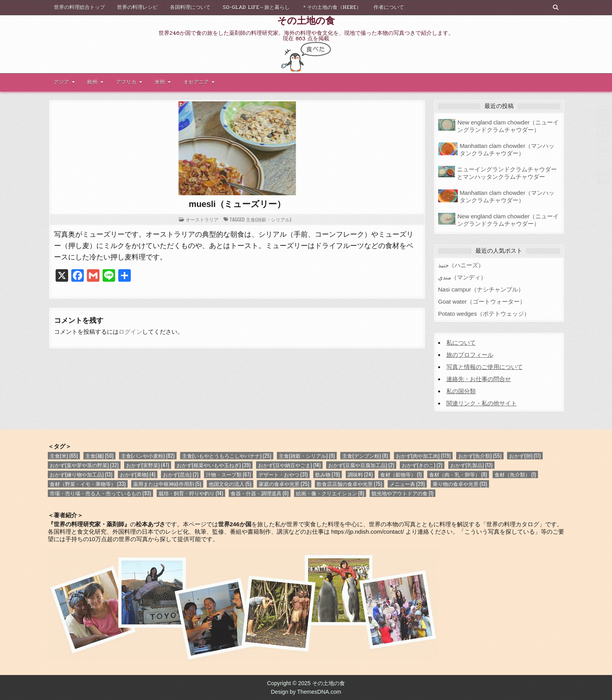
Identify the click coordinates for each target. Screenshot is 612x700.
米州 (160, 82)
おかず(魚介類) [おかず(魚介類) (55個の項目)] (480, 456)
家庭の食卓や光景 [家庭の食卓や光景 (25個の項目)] (284, 484)
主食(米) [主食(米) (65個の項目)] (64, 456)
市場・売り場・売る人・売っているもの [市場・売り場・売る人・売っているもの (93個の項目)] (100, 493)
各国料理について (190, 7)
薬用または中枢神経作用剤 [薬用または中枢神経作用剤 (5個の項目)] (167, 484)
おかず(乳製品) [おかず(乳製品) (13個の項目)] (471, 465)
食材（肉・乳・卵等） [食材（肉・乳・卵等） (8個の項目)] (458, 474)
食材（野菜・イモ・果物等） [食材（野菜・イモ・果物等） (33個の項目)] (88, 484)
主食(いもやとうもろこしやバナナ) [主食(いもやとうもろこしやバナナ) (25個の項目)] (227, 456)
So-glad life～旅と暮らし (256, 7)
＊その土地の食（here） (332, 7)
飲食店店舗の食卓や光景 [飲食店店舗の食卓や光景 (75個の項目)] (349, 484)
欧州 (92, 82)
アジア (61, 82)
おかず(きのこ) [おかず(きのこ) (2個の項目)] (422, 465)
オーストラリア (202, 219)
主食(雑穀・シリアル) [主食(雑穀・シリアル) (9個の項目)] (307, 456)
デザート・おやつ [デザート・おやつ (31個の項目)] (283, 474)
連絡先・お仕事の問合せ (479, 379)
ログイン (130, 332)
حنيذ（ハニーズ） (461, 265)
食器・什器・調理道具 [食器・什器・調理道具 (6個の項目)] (260, 493)
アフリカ (126, 82)
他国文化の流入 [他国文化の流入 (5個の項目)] (230, 484)
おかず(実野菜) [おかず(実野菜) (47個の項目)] (148, 465)
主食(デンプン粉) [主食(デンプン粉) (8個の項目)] (365, 456)
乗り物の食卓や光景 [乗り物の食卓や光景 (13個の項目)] (460, 484)
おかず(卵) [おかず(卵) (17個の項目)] (525, 456)
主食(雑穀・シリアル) (269, 219)
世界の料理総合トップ (79, 7)
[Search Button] (556, 7)
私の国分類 (461, 391)
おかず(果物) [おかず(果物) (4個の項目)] (138, 474)
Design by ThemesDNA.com (306, 692)
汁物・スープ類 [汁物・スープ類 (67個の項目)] (228, 474)
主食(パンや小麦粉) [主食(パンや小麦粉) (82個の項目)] (148, 456)
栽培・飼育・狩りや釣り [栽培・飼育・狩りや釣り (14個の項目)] (191, 493)
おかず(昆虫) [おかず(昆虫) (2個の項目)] (181, 474)
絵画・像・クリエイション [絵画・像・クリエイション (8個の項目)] (330, 493)
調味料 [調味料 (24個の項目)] (360, 474)
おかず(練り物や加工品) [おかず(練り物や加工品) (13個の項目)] (81, 474)
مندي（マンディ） (462, 277)
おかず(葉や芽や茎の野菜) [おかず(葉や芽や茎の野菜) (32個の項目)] (84, 465)
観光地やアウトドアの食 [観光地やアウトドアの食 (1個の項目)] (403, 493)
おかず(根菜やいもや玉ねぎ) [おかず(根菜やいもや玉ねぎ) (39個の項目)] (214, 465)
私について (461, 343)
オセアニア (196, 82)
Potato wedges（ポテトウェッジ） (484, 314)
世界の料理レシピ (137, 7)
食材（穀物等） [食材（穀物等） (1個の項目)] (401, 474)
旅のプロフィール (470, 355)
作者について (389, 7)
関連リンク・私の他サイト (482, 403)
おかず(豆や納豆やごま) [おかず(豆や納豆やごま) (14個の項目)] (289, 465)
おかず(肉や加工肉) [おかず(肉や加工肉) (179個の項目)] (423, 456)
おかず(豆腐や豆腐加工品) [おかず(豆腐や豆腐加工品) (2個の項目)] (361, 465)
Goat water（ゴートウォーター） (482, 301)
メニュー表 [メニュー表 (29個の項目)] (407, 484)
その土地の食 (306, 20)
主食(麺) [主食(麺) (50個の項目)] (99, 456)
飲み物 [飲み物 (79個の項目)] (328, 474)
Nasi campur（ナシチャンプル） (481, 289)
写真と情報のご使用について (485, 367)
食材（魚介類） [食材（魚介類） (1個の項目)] (515, 474)
